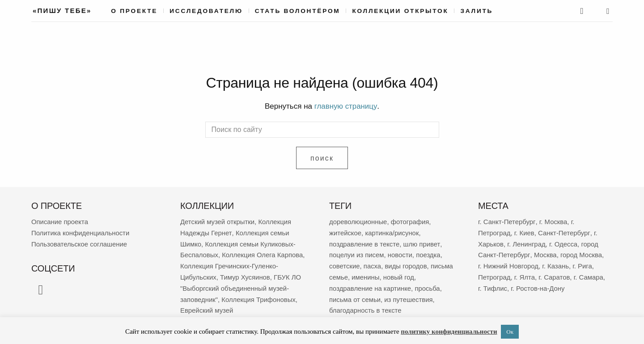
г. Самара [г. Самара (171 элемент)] (589, 275)
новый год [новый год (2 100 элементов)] (399, 275)
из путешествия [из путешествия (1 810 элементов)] (409, 296)
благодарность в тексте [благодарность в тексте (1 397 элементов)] (366, 307)
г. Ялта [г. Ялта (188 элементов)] (525, 275)
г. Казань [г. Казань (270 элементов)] (556, 264)
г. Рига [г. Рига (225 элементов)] (583, 264)
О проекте (134, 11)
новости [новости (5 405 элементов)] (401, 253)
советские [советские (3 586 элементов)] (345, 264)
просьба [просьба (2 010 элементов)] (428, 286)
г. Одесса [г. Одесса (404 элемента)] (564, 243)
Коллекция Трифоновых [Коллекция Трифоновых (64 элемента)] (259, 296)
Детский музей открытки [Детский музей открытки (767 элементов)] (218, 221)
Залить (477, 11)
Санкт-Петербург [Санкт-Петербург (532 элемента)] (564, 232)
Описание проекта (60, 221)
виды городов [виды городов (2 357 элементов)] (406, 264)
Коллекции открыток (400, 11)
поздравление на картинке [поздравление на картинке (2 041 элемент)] (371, 286)
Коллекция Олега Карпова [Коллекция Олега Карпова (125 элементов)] (263, 253)
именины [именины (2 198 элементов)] (366, 275)
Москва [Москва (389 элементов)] (545, 253)
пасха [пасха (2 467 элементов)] (373, 264)
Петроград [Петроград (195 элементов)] (494, 275)
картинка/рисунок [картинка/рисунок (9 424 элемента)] (392, 232)
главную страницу (346, 106)
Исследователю (206, 11)
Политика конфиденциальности (81, 232)
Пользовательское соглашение (80, 243)
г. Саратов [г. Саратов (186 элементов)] (555, 275)
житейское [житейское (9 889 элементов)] (345, 232)
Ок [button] (510, 332)
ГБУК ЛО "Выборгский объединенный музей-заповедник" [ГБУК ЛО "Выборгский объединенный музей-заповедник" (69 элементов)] (241, 286)
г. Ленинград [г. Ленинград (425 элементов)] (527, 243)
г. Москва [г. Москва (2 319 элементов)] (553, 221)
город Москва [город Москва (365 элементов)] (581, 253)
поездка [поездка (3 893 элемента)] (429, 253)
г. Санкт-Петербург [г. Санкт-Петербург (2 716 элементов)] (507, 221)
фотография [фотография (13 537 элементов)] (411, 221)
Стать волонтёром (298, 11)
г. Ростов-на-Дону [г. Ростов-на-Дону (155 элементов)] (538, 286)
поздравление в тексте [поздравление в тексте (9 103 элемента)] (365, 243)
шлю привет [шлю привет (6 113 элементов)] (422, 243)
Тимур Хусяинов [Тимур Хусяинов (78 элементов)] (246, 275)
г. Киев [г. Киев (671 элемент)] (524, 232)
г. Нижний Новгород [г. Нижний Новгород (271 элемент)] (508, 264)
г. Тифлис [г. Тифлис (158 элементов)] (493, 286)
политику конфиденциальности (449, 331)
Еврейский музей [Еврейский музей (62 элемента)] (207, 307)
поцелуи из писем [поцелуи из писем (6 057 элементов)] (357, 253)
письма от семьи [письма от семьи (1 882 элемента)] (355, 296)
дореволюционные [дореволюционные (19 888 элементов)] (358, 221)
